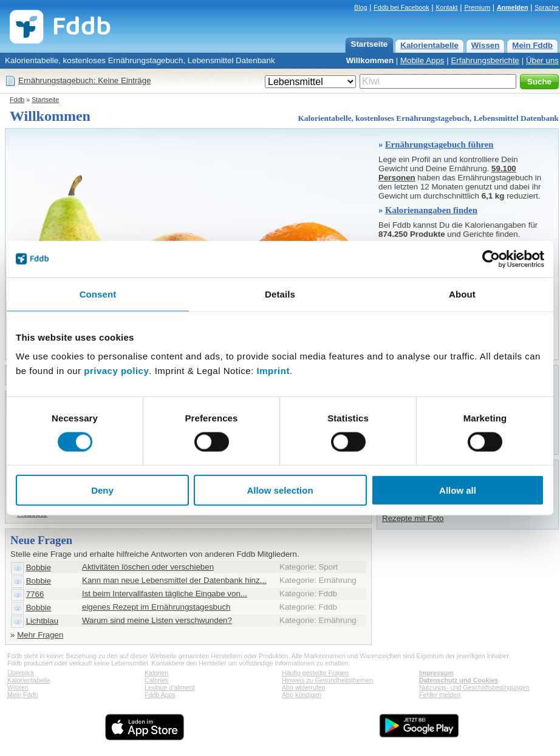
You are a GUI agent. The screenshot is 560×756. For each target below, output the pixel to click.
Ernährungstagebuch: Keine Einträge (85, 80)
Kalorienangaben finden (431, 210)
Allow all (458, 490)
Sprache (547, 7)
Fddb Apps (160, 695)
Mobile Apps (422, 60)
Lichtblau (42, 621)
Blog (360, 7)
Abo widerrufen (304, 687)
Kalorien (156, 673)
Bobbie (39, 567)
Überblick (21, 673)
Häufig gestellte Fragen (315, 673)
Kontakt (446, 7)
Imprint (273, 371)
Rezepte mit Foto (413, 518)
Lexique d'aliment (170, 687)
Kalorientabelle (429, 45)
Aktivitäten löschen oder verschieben (148, 567)
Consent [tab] (98, 294)
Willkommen (370, 60)
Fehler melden (440, 695)
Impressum (436, 673)
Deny (102, 490)
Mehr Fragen (40, 635)
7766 (35, 594)
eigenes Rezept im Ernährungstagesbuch (156, 607)
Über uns (542, 60)
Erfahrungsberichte (485, 60)
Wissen (486, 45)
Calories (156, 680)
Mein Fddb (532, 45)
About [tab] (462, 294)
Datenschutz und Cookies (459, 680)
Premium (477, 7)
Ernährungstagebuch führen (439, 145)
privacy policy (116, 371)
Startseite (370, 44)
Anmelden (513, 7)
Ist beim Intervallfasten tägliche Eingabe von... (165, 594)
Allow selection (280, 490)
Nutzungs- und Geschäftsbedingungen (474, 687)
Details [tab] (280, 294)
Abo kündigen (302, 695)
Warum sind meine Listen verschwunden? (157, 620)
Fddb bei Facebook (401, 7)
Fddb (17, 100)
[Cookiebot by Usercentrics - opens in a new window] (491, 259)
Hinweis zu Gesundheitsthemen (327, 680)
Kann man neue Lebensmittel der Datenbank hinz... (174, 580)
